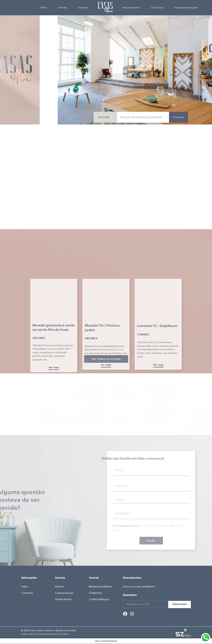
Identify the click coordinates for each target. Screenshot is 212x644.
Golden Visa (96, 593)
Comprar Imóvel (64, 593)
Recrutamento (131, 7)
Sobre (43, 7)
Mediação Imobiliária (101, 587)
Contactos (157, 7)
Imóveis (62, 7)
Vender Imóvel (63, 600)
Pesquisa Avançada (186, 7)
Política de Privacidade (33, 634)
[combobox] (166, 117)
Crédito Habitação (99, 600)
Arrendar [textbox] (164, 117)
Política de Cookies (58, 634)
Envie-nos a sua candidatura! (139, 587)
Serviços (83, 7)
